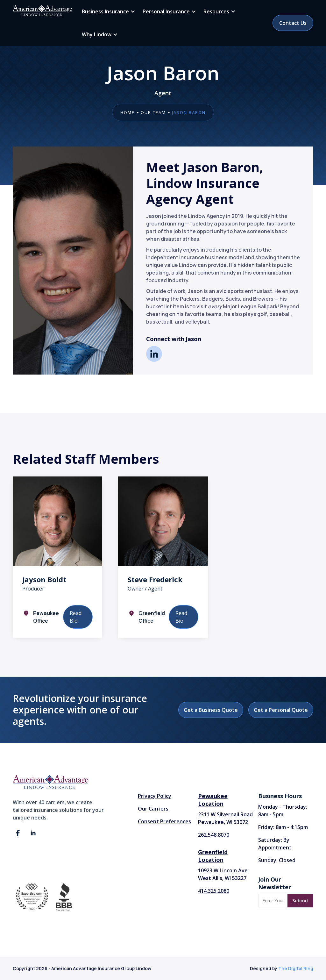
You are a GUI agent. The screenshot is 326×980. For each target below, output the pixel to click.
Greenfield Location (213, 856)
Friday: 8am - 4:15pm (283, 827)
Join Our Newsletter (275, 883)
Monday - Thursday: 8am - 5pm (283, 811)
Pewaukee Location (213, 800)
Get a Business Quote (211, 710)
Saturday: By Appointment (275, 844)
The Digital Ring (296, 968)
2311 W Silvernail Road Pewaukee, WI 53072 (225, 818)
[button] (107, 11)
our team (153, 112)
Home (128, 112)
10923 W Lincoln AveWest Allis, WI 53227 (223, 874)
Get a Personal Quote (281, 710)
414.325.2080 (214, 891)
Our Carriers (153, 809)
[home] (42, 11)
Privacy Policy (155, 796)
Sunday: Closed (277, 860)
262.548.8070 (214, 835)
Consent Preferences (164, 821)
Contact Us (293, 23)
